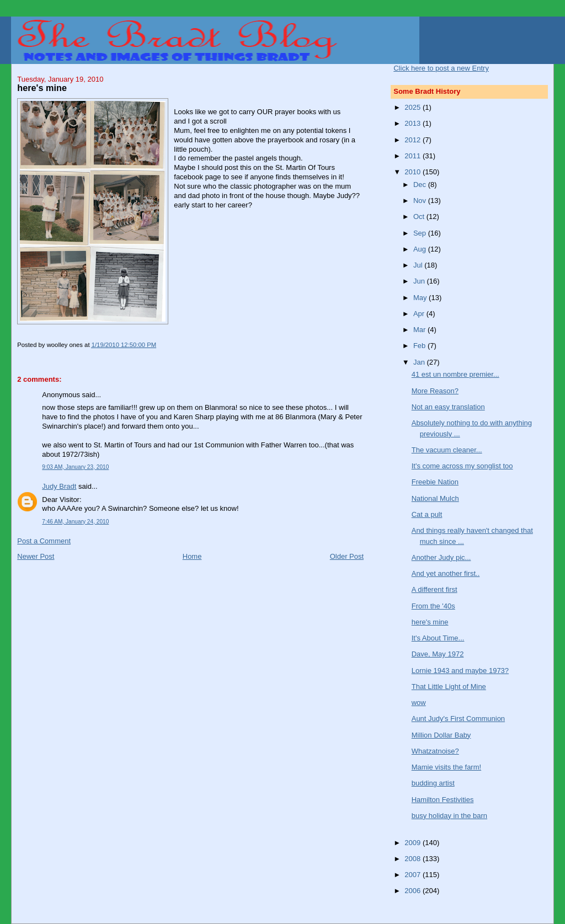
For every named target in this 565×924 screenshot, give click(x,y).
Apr (420, 314)
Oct (420, 217)
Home (192, 556)
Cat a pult (427, 514)
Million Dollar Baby (441, 735)
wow (419, 703)
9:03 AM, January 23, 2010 (75, 467)
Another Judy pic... (441, 557)
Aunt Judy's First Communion (458, 719)
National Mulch (435, 498)
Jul (419, 265)
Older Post (347, 556)
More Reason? (435, 391)
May (421, 298)
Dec (421, 185)
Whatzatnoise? (435, 751)
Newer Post (36, 556)
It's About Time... (438, 638)
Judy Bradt (59, 486)
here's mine (430, 622)
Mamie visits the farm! (446, 767)
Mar (420, 330)
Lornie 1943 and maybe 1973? (460, 671)
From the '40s (433, 606)
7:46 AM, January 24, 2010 (75, 522)
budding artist (433, 783)
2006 (414, 891)
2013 (414, 123)
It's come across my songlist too (462, 466)
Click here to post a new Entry (441, 68)
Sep (421, 233)
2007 (414, 875)
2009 (414, 843)
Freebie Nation (435, 482)
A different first (435, 589)
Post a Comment (44, 541)
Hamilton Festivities (443, 800)
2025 (414, 107)
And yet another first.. (446, 573)
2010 (414, 172)
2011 (414, 156)
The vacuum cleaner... (447, 450)
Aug (421, 249)
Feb (420, 346)
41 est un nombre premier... (455, 374)
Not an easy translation (448, 407)
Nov (421, 201)
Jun (420, 281)
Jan (420, 362)
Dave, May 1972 (438, 654)
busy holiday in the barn (449, 816)
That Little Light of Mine (449, 687)
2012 (414, 140)
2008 (414, 859)
